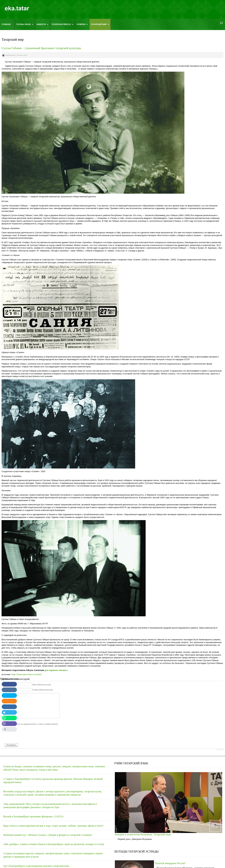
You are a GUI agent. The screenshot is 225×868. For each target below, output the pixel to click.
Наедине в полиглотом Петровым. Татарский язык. (143, 834)
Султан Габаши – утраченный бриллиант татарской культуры (41, 48)
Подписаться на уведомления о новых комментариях (33, 724)
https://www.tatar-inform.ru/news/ (26, 674)
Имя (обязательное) (42, 684)
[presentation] (28, 736)
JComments (220, 750)
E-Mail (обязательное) (42, 690)
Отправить (11, 745)
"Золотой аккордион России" (170, 863)
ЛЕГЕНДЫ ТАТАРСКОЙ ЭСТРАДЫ (136, 852)
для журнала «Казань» (56, 670)
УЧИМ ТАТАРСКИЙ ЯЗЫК (131, 763)
